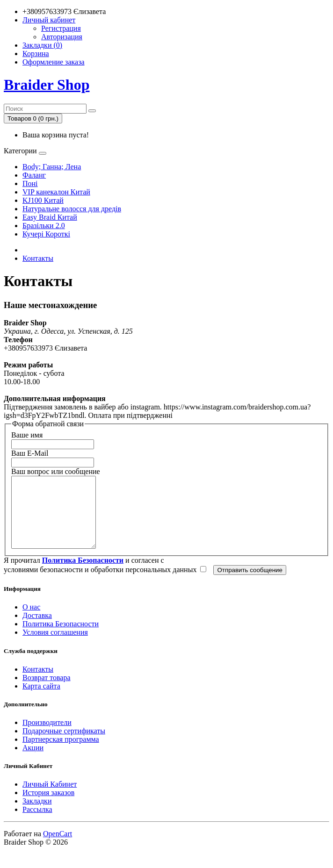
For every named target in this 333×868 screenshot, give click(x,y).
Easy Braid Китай (50, 217)
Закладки (37, 815)
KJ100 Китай (43, 200)
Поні (30, 183)
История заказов (48, 807)
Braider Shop (47, 85)
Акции (33, 762)
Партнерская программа (61, 753)
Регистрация (61, 28)
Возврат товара (47, 692)
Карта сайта (41, 700)
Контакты (38, 258)
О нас (31, 621)
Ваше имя (27, 435)
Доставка (37, 629)
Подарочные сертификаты (64, 745)
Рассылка (37, 823)
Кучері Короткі (46, 234)
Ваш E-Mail (30, 453)
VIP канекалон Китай (56, 192)
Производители (47, 736)
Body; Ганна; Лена (52, 167)
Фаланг (34, 175)
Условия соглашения (55, 646)
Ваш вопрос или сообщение (56, 471)
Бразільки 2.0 (44, 226)
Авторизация (62, 37)
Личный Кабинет (50, 798)
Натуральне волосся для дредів (72, 209)
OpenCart (58, 848)
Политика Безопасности (61, 638)
